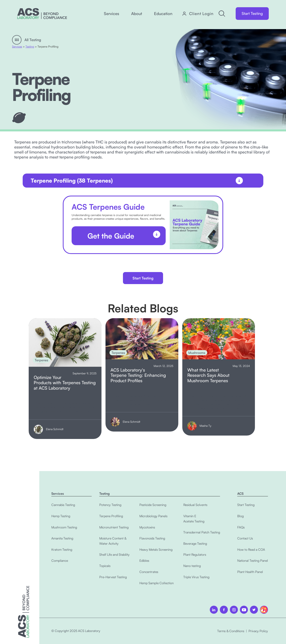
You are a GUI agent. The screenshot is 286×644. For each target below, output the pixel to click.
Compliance (60, 561)
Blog (240, 516)
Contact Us (245, 538)
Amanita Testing (62, 538)
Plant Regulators (195, 555)
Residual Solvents (195, 505)
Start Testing (252, 13)
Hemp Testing (61, 516)
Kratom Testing (62, 550)
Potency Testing (110, 505)
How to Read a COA (251, 550)
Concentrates (149, 572)
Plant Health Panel (250, 572)
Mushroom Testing (64, 527)
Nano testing (192, 566)
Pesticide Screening (153, 505)
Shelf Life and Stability (114, 555)
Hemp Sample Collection (157, 583)
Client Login (201, 14)
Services (17, 46)
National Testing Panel (253, 561)
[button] (112, 14)
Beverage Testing (195, 543)
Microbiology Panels (153, 516)
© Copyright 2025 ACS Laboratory (76, 631)
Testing (30, 46)
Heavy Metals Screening (156, 550)
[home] (42, 14)
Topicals (105, 566)
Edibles (144, 561)
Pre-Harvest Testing (113, 577)
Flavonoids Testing (152, 538)
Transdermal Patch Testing (202, 532)
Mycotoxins (147, 527)
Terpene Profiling (111, 516)
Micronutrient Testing (114, 527)
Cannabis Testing (63, 505)
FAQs (241, 527)
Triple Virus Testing (196, 577)
